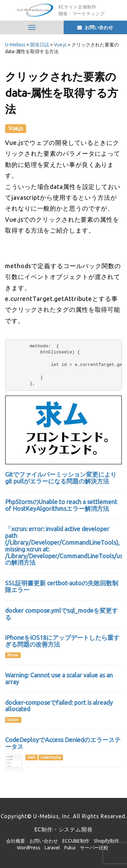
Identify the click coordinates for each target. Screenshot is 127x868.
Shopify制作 (107, 841)
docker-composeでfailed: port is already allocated (59, 706)
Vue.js (16, 128)
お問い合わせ (44, 841)
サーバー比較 (94, 848)
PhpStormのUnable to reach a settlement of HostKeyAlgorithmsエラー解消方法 (61, 505)
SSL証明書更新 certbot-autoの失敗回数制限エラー (62, 586)
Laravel (52, 848)
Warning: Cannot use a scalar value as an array (59, 678)
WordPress (29, 848)
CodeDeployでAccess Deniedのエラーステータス (63, 743)
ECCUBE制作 (76, 841)
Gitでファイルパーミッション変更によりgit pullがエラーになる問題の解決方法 (61, 478)
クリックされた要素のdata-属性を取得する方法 (62, 93)
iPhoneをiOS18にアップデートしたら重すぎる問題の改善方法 (62, 641)
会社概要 (16, 841)
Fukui (70, 848)
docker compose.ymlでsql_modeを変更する (61, 614)
